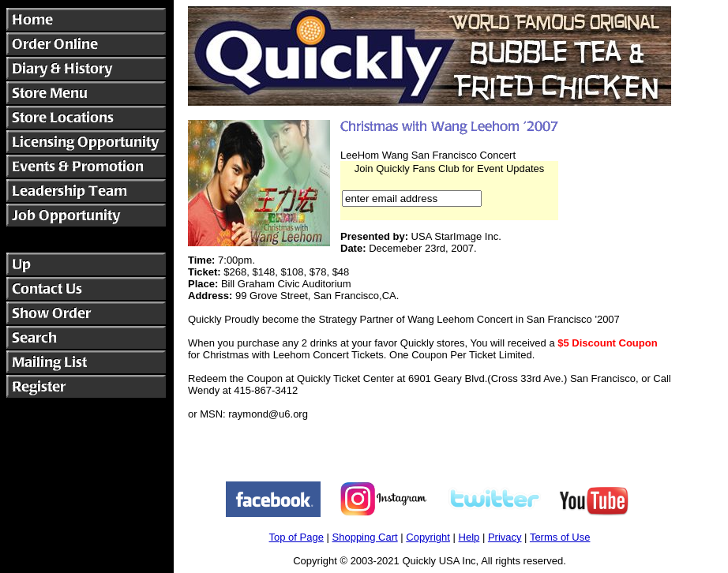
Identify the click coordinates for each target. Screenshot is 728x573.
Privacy (505, 537)
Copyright (428, 537)
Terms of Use (560, 537)
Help (469, 537)
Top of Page (296, 537)
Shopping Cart (365, 537)
